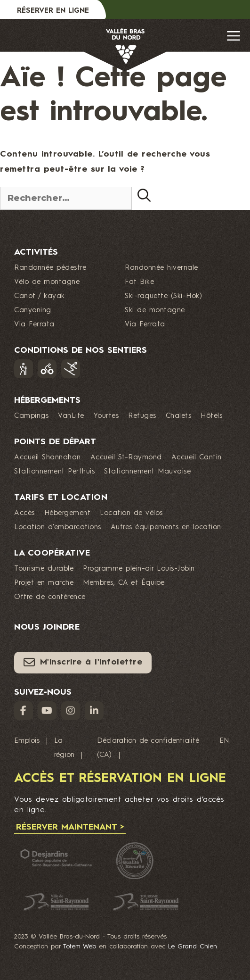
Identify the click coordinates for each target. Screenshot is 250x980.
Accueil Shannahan (48, 458)
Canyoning (33, 311)
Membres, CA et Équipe (124, 583)
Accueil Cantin (197, 458)
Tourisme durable (44, 569)
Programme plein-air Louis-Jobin (139, 569)
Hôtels (211, 416)
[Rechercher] (144, 195)
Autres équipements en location (166, 527)
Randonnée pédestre (50, 268)
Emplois (27, 741)
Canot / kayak (40, 296)
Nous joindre (47, 627)
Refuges (142, 416)
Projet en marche (44, 583)
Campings (31, 416)
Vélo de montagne (47, 282)
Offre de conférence (50, 597)
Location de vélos (131, 513)
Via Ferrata (34, 325)
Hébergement (68, 513)
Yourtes (106, 416)
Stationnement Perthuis (54, 472)
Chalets (179, 416)
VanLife (71, 416)
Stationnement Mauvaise (147, 472)
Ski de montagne (155, 311)
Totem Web (80, 947)
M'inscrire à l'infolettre (83, 662)
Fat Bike (139, 282)
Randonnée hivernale (161, 268)
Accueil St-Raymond (126, 458)
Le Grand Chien (193, 947)
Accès (24, 513)
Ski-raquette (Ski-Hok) (163, 296)
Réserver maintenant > (70, 827)
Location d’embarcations (58, 527)
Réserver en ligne (53, 11)
